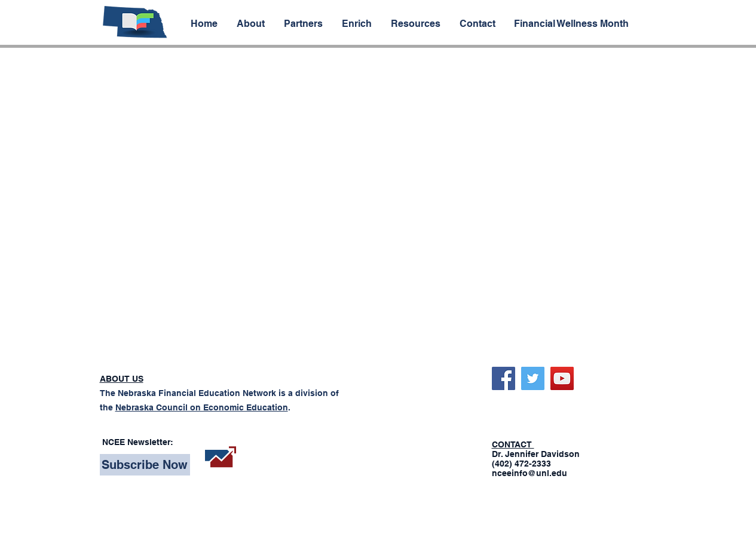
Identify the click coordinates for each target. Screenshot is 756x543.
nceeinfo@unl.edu (529, 473)
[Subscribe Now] (145, 465)
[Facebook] (504, 378)
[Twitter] (533, 378)
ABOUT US (122, 379)
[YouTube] (562, 378)
